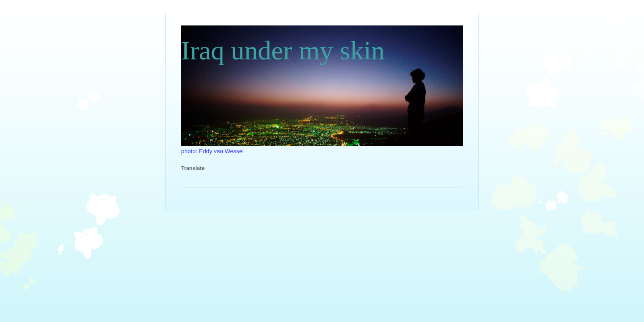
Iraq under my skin (283, 50)
